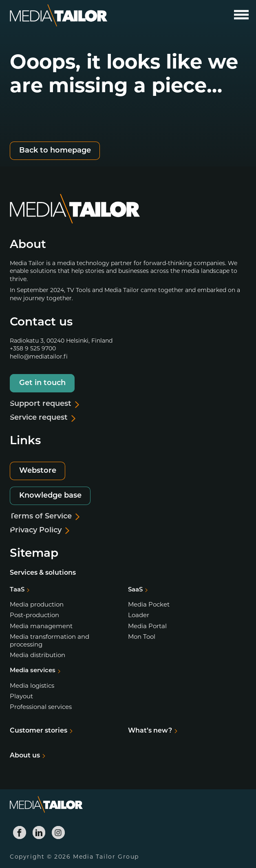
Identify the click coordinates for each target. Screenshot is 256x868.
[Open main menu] (241, 15)
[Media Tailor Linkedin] (39, 833)
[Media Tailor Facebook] (20, 833)
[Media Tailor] (59, 16)
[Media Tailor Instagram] (58, 833)
